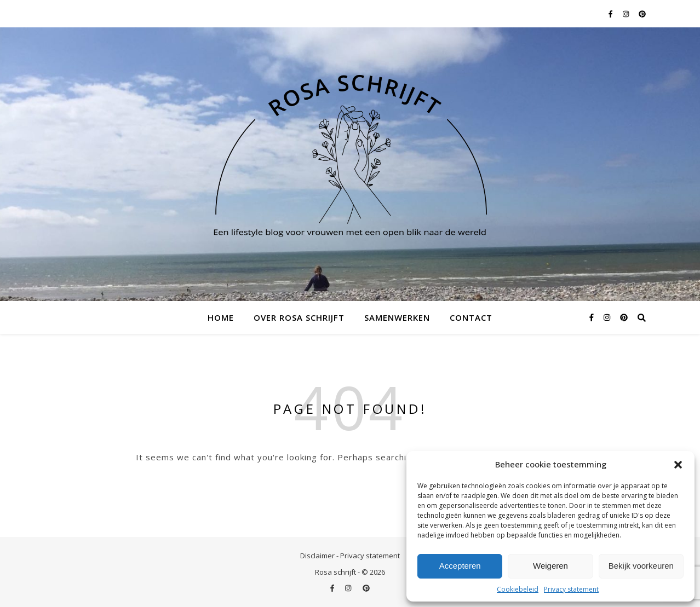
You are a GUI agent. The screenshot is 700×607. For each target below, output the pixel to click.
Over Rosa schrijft (299, 317)
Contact (471, 317)
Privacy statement (571, 589)
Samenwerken (397, 317)
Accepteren (460, 566)
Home (221, 317)
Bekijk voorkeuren (641, 566)
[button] (678, 465)
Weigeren (550, 566)
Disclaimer (317, 556)
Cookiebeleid (518, 589)
